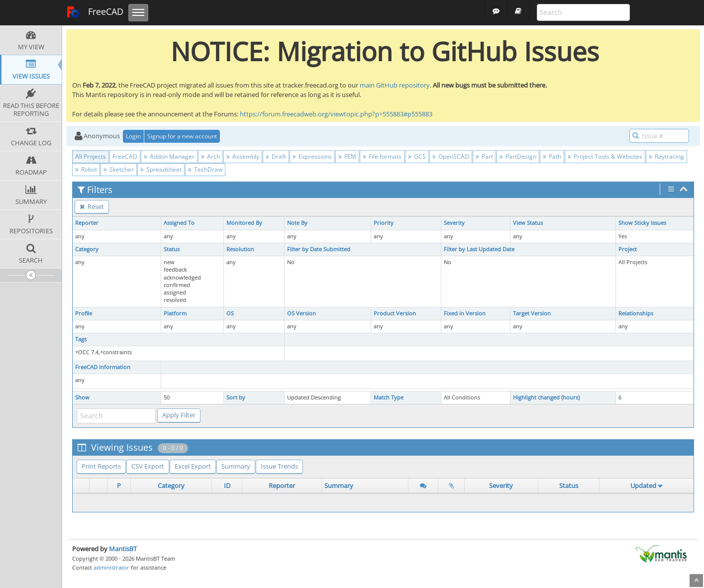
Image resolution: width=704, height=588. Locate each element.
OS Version (302, 313)
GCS (417, 156)
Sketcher (119, 169)
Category (87, 249)
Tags (81, 339)
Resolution (240, 249)
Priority (384, 223)
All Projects (91, 156)
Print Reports (101, 466)
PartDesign (518, 156)
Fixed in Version (465, 313)
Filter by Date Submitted (319, 249)
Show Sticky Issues (642, 223)
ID (227, 486)
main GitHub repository (395, 85)
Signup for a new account (182, 136)
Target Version (532, 313)
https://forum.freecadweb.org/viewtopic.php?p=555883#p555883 (336, 114)
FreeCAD (95, 12)
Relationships (636, 313)
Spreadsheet (161, 169)
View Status (528, 223)
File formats (382, 156)
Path (552, 156)
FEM (347, 156)
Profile (84, 313)
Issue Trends (279, 466)
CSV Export (148, 466)
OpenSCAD (451, 156)
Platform (175, 313)
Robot (86, 169)
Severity (454, 223)
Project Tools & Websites (605, 156)
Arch (210, 156)
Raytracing (666, 156)
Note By (297, 223)
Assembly (243, 156)
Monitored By (244, 223)
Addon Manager (169, 156)
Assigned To (179, 223)
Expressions (312, 156)
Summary (236, 466)
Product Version (395, 313)
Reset (92, 206)
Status (172, 249)
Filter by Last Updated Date (479, 249)
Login (133, 136)
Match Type (389, 397)
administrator (111, 567)
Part (484, 156)
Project (628, 249)
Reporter (87, 223)
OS (230, 313)
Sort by (236, 397)
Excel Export (193, 466)
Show (82, 397)
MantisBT (123, 549)
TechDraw (205, 169)
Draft (276, 156)
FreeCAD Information (103, 367)
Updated (643, 486)
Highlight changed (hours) (546, 397)
